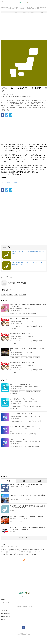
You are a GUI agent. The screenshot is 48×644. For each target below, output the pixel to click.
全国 (25, 321)
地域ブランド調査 (14, 487)
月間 (39, 481)
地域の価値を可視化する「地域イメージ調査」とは (23, 399)
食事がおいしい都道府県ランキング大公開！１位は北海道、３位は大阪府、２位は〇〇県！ (28, 518)
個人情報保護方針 (5, 613)
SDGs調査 (12, 510)
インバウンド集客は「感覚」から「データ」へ (22, 414)
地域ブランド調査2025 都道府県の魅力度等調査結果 (26, 484)
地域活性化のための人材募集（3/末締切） (21, 319)
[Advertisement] (24, 27)
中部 (25, 353)
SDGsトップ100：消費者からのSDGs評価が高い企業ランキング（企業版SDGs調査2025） (28, 528)
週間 (24, 481)
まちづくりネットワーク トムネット (10, 182)
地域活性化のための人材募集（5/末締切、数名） (23, 363)
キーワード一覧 (5, 603)
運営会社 (3, 620)
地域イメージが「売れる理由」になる (20, 384)
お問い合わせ (4, 610)
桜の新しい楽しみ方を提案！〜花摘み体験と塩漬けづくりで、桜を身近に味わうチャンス (28, 305)
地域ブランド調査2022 (25, 499)
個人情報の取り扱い (6, 617)
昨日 (9, 481)
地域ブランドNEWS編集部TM (17, 309)
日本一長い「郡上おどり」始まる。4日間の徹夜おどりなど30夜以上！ (27, 349)
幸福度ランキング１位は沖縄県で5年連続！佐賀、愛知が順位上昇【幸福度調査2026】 (28, 507)
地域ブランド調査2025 (25, 487)
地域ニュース (28, 309)
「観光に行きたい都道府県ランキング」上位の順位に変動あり (28, 496)
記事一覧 (3, 600)
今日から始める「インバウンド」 (19, 439)
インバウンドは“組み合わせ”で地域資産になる (22, 426)
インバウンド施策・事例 (34, 416)
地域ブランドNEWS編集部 (17, 283)
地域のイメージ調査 (33, 387)
